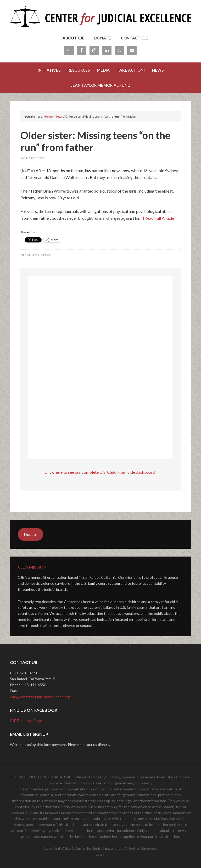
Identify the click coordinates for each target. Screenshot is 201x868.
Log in (101, 854)
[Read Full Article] (159, 218)
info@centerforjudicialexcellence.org (40, 697)
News (45, 255)
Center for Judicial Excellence (100, 18)
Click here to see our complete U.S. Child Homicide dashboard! (100, 472)
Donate (30, 534)
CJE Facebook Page (26, 721)
